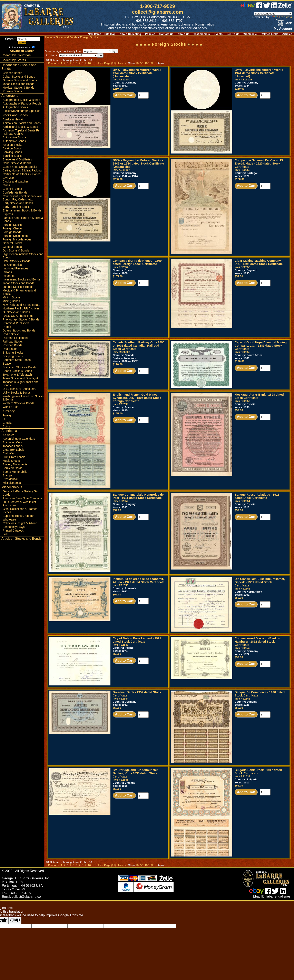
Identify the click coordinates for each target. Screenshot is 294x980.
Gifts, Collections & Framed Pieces (20, 511)
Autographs (10, 96)
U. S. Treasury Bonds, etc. (19, 389)
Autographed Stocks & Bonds (21, 100)
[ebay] (248, 7)
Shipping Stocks (13, 353)
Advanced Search (22, 51)
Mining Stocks (12, 297)
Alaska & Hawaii (13, 119)
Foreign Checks (13, 228)
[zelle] (285, 7)
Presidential (10, 479)
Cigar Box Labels (14, 450)
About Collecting (130, 34)
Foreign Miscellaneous (17, 239)
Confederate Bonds (15, 192)
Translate (281, 17)
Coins (6, 426)
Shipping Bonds (13, 356)
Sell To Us (233, 34)
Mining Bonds (11, 301)
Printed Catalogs (13, 531)
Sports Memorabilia (15, 472)
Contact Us (166, 34)
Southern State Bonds (17, 360)
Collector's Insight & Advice (20, 523)
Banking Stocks (13, 156)
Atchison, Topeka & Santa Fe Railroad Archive (21, 132)
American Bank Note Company (22, 498)
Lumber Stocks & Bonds (18, 287)
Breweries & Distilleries (17, 159)
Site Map (110, 34)
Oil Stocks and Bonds (16, 312)
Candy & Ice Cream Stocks (20, 167)
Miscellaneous (12, 483)
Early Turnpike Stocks (16, 207)
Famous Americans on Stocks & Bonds (23, 219)
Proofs (7, 327)
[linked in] (274, 7)
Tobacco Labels (13, 446)
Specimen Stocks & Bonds (19, 367)
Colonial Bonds (12, 189)
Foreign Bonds (12, 232)
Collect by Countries (16, 55)
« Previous (52, 63)
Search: (23, 39)
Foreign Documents (15, 236)
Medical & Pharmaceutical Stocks (19, 292)
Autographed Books (15, 107)
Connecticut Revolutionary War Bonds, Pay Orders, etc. (22, 198)
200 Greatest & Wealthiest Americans (19, 504)
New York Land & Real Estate (21, 305)
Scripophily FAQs (14, 527)
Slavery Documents (15, 464)
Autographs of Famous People (22, 103)
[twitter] (267, 7)
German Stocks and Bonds (20, 80)
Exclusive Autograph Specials (21, 111)
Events (218, 34)
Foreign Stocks (12, 225)
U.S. (5, 419)
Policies (150, 34)
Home (49, 37)
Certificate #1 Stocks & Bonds (22, 174)
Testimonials (202, 34)
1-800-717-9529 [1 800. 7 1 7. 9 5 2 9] (158, 6)
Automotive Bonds (14, 141)
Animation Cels (12, 442)
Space (7, 364)
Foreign (7, 415)
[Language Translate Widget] (273, 14)
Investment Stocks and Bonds (22, 279)
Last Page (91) (107, 63)
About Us (183, 34)
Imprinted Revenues (15, 268)
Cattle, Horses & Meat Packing (22, 170)
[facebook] (259, 7)
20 (137, 63)
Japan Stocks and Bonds (18, 84)
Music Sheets (11, 461)
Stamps (7, 475)
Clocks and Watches (16, 181)
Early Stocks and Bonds (18, 203)
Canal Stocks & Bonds (17, 163)
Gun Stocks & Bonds (16, 250)
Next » (122, 63)
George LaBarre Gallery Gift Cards (20, 493)
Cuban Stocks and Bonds (19, 77)
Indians (7, 272)
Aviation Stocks (12, 145)
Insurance (9, 276)
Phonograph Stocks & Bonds (21, 319)
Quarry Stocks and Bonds (19, 330)
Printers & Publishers (16, 323)
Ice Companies (12, 265)
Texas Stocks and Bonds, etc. (21, 378)
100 (147, 63)
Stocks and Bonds (15, 115)
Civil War (8, 178)
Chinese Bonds (12, 73)
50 (142, 63)
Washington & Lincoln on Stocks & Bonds (23, 398)
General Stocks (12, 243)
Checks (7, 423)
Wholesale (250, 34)
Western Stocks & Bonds (18, 403)
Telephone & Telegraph (17, 375)
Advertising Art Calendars (19, 439)
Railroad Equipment (15, 338)
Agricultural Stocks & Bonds (20, 127)
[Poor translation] (15, 920)
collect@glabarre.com (158, 12)
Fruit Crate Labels (14, 457)
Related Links (269, 34)
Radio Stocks (11, 334)
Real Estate (10, 349)
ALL (153, 63)
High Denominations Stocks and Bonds (23, 256)
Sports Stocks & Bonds (17, 371)
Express (8, 214)
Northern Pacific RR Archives (21, 308)
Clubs (6, 185)
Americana (9, 431)
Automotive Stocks (14, 137)
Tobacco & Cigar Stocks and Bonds (21, 384)
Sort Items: (71, 55)
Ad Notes (9, 435)
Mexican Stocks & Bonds (18, 88)
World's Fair (10, 407)
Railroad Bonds (12, 345)
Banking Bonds (12, 152)
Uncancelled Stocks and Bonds (19, 67)
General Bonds (12, 247)
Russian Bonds (12, 91)
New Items (94, 34)
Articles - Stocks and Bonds (21, 539)
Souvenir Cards (13, 468)
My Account (283, 29)
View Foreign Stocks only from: (78, 51)
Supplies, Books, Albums (18, 516)
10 (89, 63)
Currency (8, 411)
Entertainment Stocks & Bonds (22, 210)
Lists (6, 534)
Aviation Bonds (12, 148)
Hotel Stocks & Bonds (16, 261)
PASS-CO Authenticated (18, 316)
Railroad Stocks (13, 341)
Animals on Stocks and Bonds (22, 123)
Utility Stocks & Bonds (17, 393)
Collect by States (14, 60)
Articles (287, 34)
